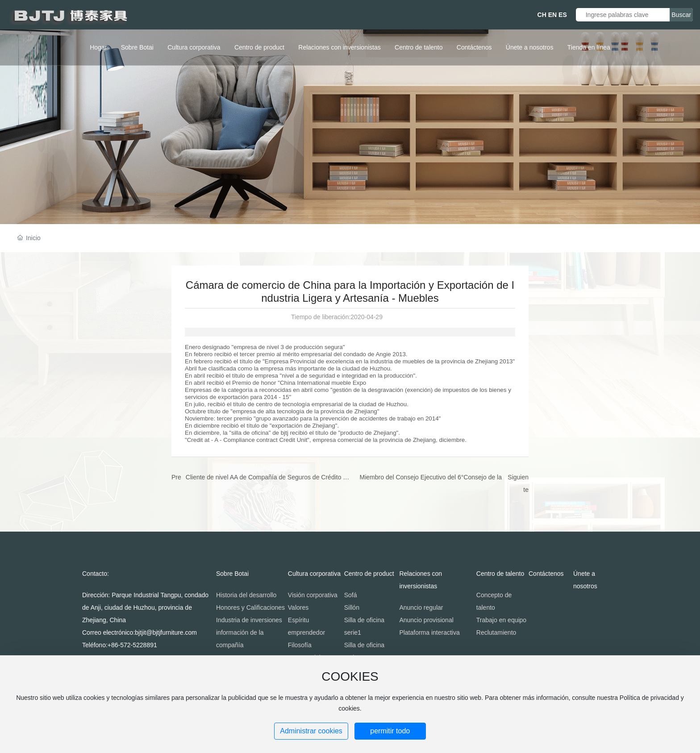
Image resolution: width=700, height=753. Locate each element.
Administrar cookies (311, 731)
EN (552, 15)
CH (542, 15)
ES (563, 15)
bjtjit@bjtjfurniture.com (166, 632)
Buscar (681, 15)
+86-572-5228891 (132, 645)
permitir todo (390, 731)
